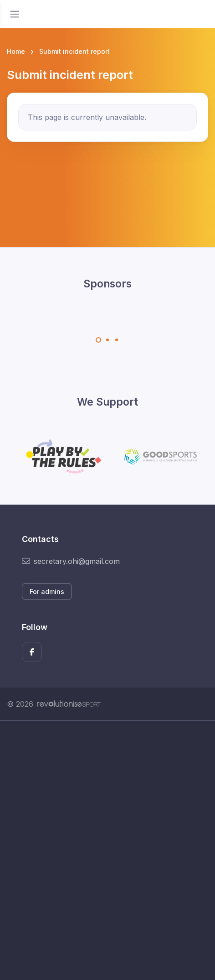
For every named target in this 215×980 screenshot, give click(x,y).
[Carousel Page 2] (107, 340)
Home (16, 51)
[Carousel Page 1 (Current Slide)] (98, 340)
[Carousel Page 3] (117, 340)
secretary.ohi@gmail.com (71, 561)
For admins (47, 592)
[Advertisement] (107, 850)
